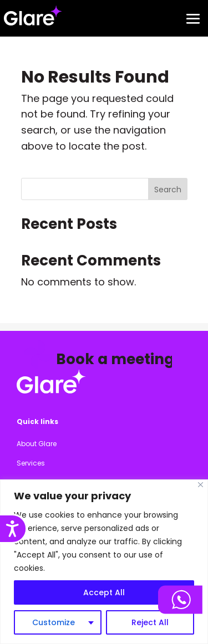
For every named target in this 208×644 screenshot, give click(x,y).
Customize (54, 622)
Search (168, 190)
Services (31, 463)
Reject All (150, 622)
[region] (104, 562)
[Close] (201, 485)
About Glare (37, 444)
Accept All (104, 592)
